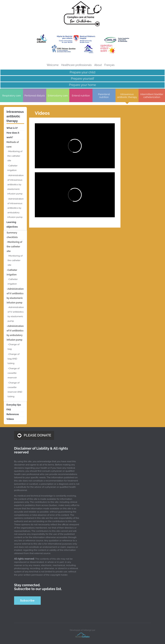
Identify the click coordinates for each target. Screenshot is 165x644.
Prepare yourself (82, 79)
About (98, 65)
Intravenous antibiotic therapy (15, 116)
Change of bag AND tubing (14, 359)
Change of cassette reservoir (14, 373)
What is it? (12, 128)
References (13, 414)
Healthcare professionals (77, 65)
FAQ (9, 410)
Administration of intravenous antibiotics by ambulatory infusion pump (16, 208)
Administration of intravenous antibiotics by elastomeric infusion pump (16, 184)
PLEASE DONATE (34, 435)
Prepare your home (82, 85)
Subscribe (27, 601)
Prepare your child (82, 72)
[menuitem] (109, 65)
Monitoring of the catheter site (15, 156)
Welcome (53, 65)
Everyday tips (14, 405)
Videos (10, 419)
